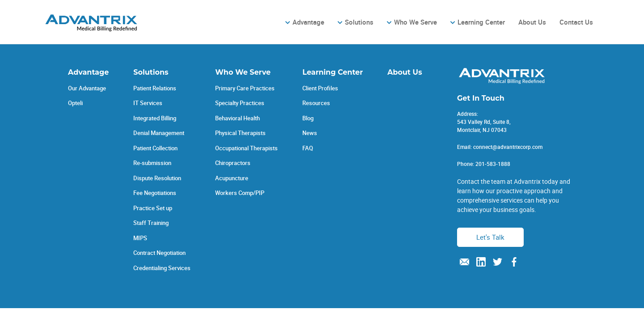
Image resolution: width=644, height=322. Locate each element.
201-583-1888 (493, 164)
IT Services (148, 103)
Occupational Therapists (246, 148)
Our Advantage (87, 88)
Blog (308, 118)
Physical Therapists (240, 133)
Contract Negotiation (159, 253)
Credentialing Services (162, 268)
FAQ (308, 148)
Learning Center (481, 22)
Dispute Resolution (157, 178)
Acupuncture (232, 178)
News (310, 133)
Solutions (359, 22)
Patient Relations (155, 88)
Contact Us (576, 22)
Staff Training (151, 223)
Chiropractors (233, 163)
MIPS (140, 238)
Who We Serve (415, 22)
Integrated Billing (155, 118)
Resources (316, 103)
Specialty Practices (240, 103)
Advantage (308, 22)
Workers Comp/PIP (240, 193)
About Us (532, 22)
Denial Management (159, 133)
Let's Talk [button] (490, 237)
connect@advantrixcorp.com (508, 147)
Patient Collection (155, 148)
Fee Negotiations (155, 193)
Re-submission (152, 163)
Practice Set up (153, 208)
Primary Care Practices (245, 88)
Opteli (75, 103)
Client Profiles (320, 88)
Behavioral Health (237, 118)
